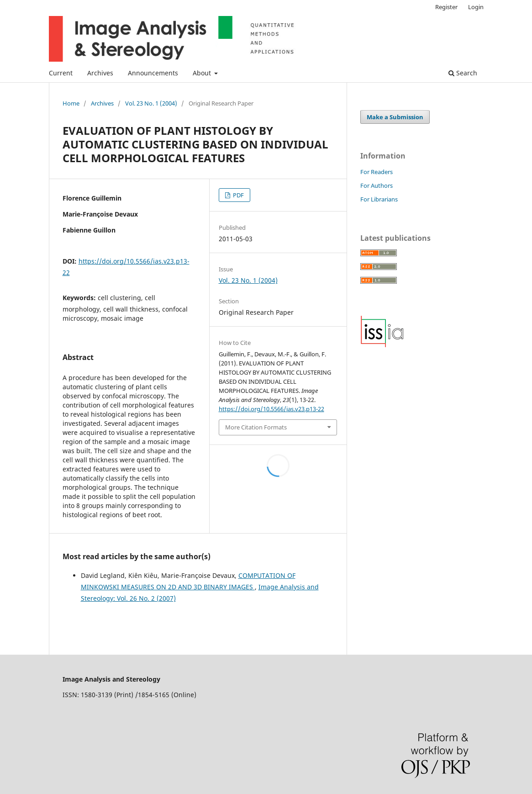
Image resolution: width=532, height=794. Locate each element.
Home (71, 103)
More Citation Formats (256, 427)
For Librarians (379, 199)
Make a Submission (395, 117)
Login (476, 7)
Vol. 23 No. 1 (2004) (151, 103)
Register (446, 7)
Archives (100, 73)
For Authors (377, 185)
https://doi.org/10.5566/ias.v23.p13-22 (271, 409)
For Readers (377, 172)
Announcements (153, 73)
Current (61, 73)
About (203, 73)
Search (463, 73)
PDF (238, 195)
